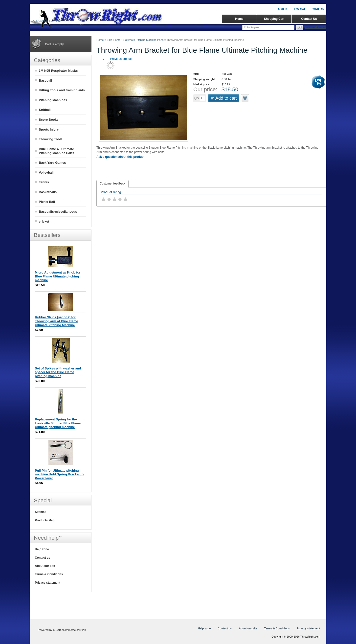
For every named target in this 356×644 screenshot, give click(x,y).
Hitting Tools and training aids (62, 90)
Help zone (42, 549)
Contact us (43, 558)
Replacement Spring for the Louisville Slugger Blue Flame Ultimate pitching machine (58, 423)
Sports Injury (49, 129)
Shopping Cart (274, 19)
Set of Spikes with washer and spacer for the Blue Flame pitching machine (58, 372)
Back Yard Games (52, 163)
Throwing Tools (51, 139)
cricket (44, 221)
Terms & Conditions (49, 574)
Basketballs (48, 192)
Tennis (44, 182)
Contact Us (309, 19)
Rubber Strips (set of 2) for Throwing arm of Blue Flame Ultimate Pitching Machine (56, 321)
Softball (45, 110)
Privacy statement (48, 583)
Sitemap (41, 512)
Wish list (318, 9)
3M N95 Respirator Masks (58, 71)
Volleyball (46, 172)
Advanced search (315, 27)
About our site (45, 566)
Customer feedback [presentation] (112, 184)
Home (100, 40)
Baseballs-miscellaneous (58, 212)
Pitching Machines (53, 100)
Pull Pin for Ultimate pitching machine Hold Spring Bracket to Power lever (59, 474)
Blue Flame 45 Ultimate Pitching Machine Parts (135, 40)
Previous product (119, 59)
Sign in (282, 9)
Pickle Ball (47, 202)
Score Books (49, 120)
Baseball (45, 80)
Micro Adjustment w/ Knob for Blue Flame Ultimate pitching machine (58, 276)
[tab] (112, 184)
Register (300, 9)
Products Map (45, 520)
